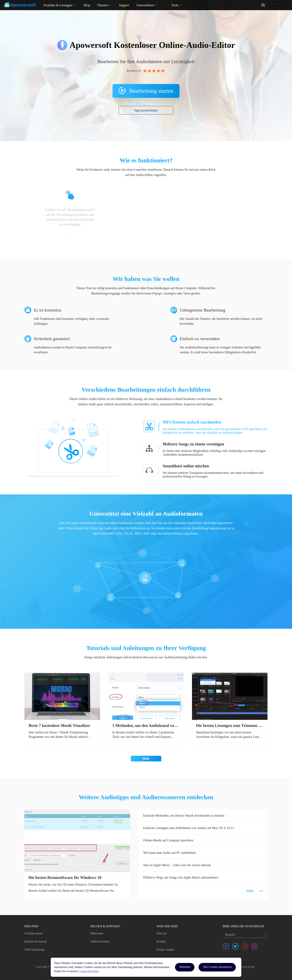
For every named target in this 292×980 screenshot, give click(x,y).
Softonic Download (35, 942)
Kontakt (161, 942)
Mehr (146, 758)
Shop (87, 5)
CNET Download (34, 950)
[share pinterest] (245, 946)
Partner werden (165, 950)
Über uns (162, 933)
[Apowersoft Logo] (20, 4)
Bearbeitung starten (151, 91)
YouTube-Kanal (33, 933)
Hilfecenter (97, 933)
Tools (175, 5)
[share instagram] (254, 946)
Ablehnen (185, 967)
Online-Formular (100, 942)
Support (124, 5)
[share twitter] (235, 946)
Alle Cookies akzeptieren (217, 967)
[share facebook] (226, 946)
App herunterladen (146, 110)
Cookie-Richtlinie (88, 971)
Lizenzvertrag (246, 967)
